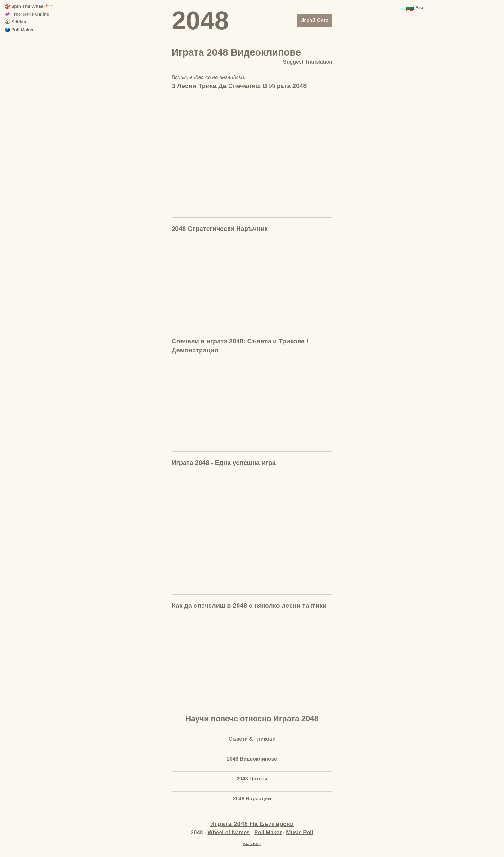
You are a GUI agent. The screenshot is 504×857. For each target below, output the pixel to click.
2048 (200, 20)
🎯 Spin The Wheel (25, 6)
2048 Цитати (252, 779)
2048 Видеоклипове (252, 759)
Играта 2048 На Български (252, 824)
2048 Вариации (252, 799)
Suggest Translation (308, 62)
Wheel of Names (229, 832)
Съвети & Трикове (252, 739)
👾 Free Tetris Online (27, 14)
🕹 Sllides (15, 22)
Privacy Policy (252, 844)
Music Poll (300, 832)
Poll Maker (268, 832)
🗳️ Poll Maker (19, 30)
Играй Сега (315, 20)
